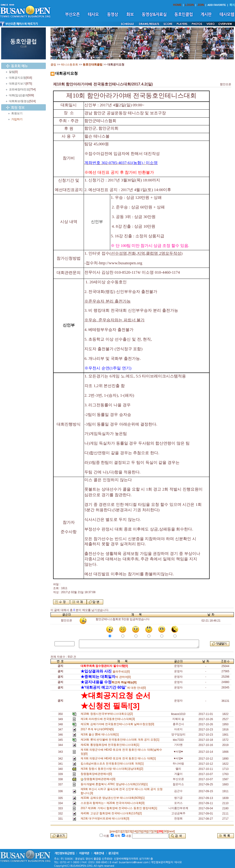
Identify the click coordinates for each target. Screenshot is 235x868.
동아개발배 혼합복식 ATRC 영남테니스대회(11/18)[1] (115, 784)
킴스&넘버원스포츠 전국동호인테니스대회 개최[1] (113, 764)
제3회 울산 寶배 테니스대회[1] (100, 734)
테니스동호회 (70, 65)
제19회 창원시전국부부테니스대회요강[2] (108, 714)
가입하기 (17, 119)
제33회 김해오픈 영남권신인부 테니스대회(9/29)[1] (113, 798)
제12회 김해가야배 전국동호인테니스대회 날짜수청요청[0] (118, 724)
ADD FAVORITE (217, 5)
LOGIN (189, 5)
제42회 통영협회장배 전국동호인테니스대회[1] (111, 745)
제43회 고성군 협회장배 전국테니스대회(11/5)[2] (112, 813)
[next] (171, 831)
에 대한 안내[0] (113, 688)
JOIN (201, 5)
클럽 (53, 65)
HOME (177, 5)
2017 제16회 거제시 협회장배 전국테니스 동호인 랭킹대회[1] (120, 808)
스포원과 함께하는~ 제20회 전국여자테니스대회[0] (113, 803)
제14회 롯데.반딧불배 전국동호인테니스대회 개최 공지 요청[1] (121, 740)
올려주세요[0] (105, 672)
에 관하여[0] (106, 677)
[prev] (113, 831)
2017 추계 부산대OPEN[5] (98, 729)
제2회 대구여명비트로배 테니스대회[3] (106, 818)
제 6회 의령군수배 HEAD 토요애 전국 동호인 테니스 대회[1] (119, 758)
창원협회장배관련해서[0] (97, 774)
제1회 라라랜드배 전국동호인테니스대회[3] (108, 719)
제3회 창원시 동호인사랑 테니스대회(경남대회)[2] (113, 769)
